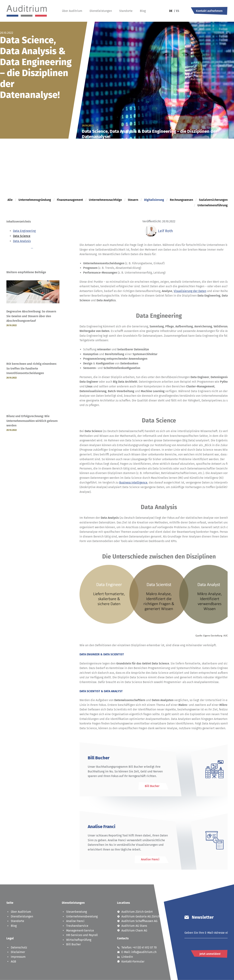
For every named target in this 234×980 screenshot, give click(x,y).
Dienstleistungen (101, 11)
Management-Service (78, 930)
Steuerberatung (74, 912)
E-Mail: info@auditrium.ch (137, 952)
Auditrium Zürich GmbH (135, 912)
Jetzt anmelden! (210, 954)
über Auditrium (72, 11)
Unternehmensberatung (80, 916)
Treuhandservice (75, 926)
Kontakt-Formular (131, 961)
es (177, 11)
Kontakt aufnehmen (209, 11)
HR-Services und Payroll (80, 935)
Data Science (22, 236)
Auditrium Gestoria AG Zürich (138, 916)
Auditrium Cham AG (132, 930)
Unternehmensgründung (35, 200)
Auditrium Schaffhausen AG (137, 921)
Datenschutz (17, 947)
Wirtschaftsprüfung (77, 940)
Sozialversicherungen (213, 200)
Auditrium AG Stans (132, 926)
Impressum (16, 957)
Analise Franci (73, 921)
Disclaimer (16, 952)
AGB (11, 961)
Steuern (133, 200)
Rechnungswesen (181, 200)
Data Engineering (24, 231)
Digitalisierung (154, 200)
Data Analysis (22, 241)
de (171, 11)
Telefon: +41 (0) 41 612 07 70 (137, 947)
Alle (10, 200)
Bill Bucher (71, 944)
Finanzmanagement (70, 200)
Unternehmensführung (213, 205)
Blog (143, 11)
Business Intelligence (133, 483)
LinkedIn (125, 957)
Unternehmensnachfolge (105, 200)
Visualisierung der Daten (190, 291)
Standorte (126, 11)
